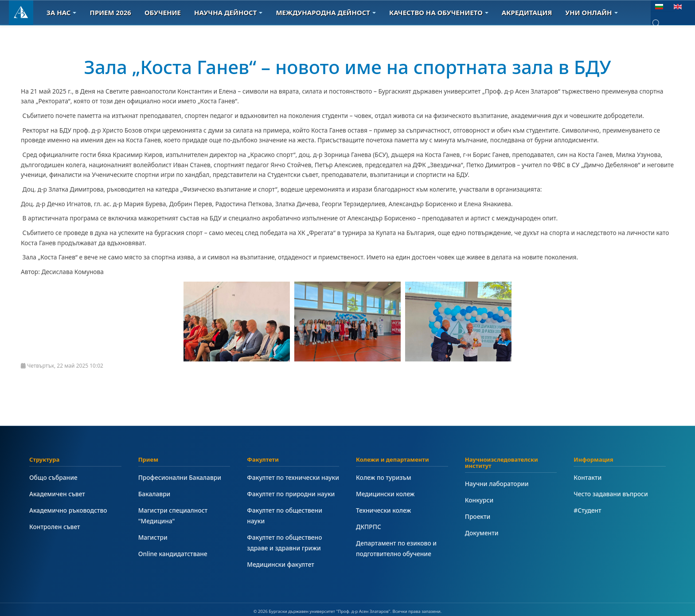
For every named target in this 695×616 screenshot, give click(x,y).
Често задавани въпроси (611, 494)
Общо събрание (53, 477)
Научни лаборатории (497, 484)
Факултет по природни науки (291, 494)
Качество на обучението (439, 12)
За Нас (61, 12)
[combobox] (663, 24)
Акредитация (527, 12)
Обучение (163, 12)
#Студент (587, 510)
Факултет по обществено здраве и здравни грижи (284, 543)
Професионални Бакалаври (180, 477)
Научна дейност (228, 12)
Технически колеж (383, 510)
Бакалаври (154, 494)
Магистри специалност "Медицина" (173, 516)
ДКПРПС (369, 527)
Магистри (153, 537)
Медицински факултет (280, 564)
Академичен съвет (57, 494)
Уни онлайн (592, 12)
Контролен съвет (55, 527)
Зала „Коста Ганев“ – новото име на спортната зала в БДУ (348, 67)
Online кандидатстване (173, 554)
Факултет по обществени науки (285, 516)
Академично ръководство (68, 510)
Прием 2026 (110, 12)
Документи (482, 533)
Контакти (588, 477)
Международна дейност (326, 12)
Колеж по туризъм (384, 477)
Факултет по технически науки (293, 477)
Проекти (478, 516)
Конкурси (479, 500)
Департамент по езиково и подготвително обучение (396, 548)
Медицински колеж (385, 494)
